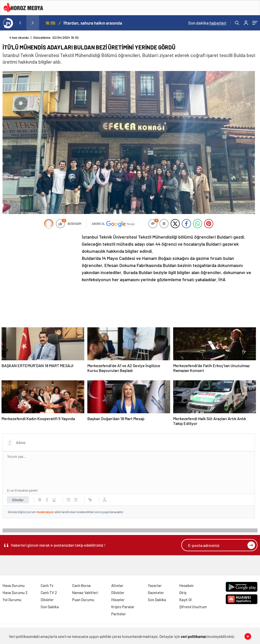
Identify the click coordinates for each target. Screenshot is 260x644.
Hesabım (186, 585)
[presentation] (20, 23)
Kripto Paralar (123, 607)
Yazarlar (155, 585)
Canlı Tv (47, 585)
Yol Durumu (12, 600)
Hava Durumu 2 (15, 593)
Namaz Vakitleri (85, 593)
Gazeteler (156, 593)
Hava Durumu (14, 585)
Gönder (18, 500)
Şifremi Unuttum (193, 607)
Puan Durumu (83, 600)
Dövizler (47, 600)
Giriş (183, 593)
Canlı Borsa (81, 585)
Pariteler (119, 614)
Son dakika (207, 23)
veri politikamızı (194, 636)
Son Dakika (50, 607)
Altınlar (117, 585)
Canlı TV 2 (49, 593)
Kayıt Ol (185, 600)
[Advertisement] (41, 267)
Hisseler (118, 600)
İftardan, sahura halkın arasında (93, 23)
